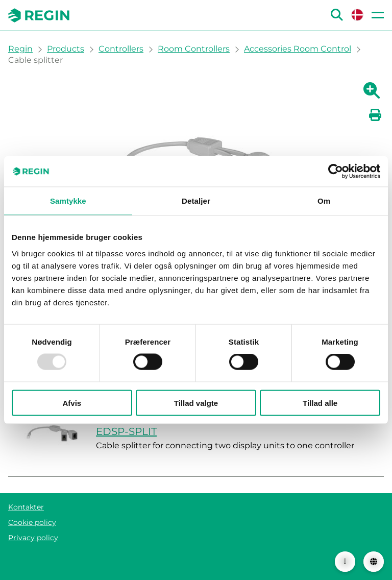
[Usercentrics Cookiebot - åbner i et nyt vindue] (336, 172)
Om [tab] (324, 201)
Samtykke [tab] (68, 201)
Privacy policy (33, 538)
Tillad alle (320, 403)
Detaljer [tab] (196, 201)
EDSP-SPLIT (126, 431)
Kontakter (26, 507)
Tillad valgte (196, 403)
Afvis (72, 403)
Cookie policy (32, 522)
